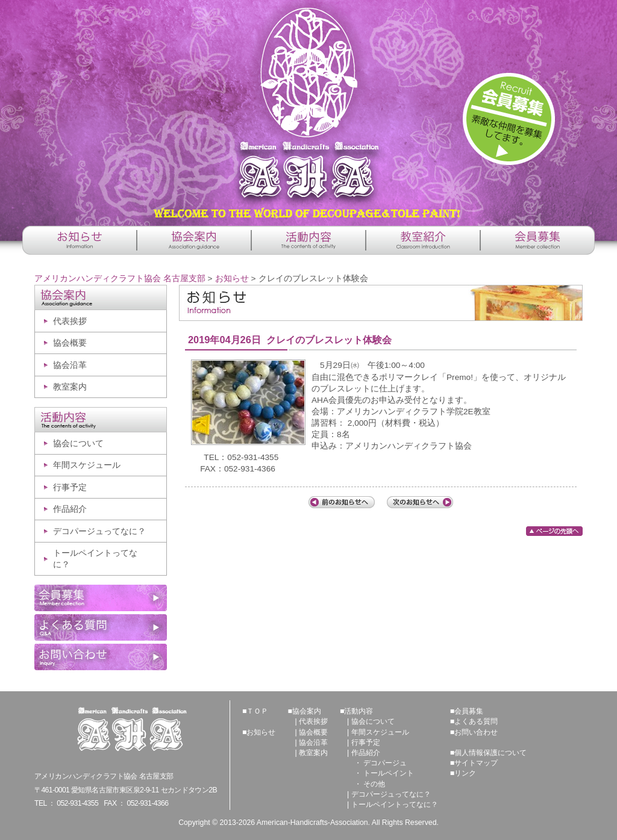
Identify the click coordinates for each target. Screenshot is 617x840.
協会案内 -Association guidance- (194, 240)
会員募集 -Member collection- (537, 240)
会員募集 (469, 711)
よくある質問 (476, 721)
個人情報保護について (490, 753)
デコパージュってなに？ (99, 531)
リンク (465, 773)
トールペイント (389, 773)
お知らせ (232, 278)
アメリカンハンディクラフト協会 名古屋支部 (308, 108)
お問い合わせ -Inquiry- (101, 657)
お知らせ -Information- (80, 240)
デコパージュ (385, 763)
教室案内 (70, 387)
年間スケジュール (87, 465)
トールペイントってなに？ (95, 559)
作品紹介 (70, 509)
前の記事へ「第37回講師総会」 (342, 502)
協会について (78, 443)
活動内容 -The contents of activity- (308, 240)
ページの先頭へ (554, 531)
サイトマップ (476, 763)
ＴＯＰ (257, 711)
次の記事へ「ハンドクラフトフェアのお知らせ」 (420, 502)
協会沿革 (70, 365)
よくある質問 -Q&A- (101, 627)
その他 (374, 784)
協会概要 (70, 343)
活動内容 (359, 711)
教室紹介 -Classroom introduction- (423, 240)
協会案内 (307, 711)
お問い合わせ (476, 732)
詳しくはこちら (509, 119)
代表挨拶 (70, 321)
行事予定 (70, 487)
